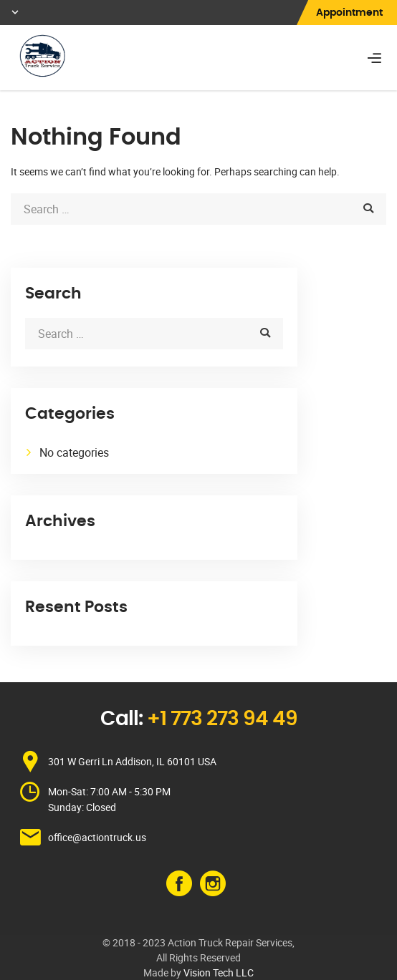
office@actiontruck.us (97, 837)
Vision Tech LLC (219, 972)
